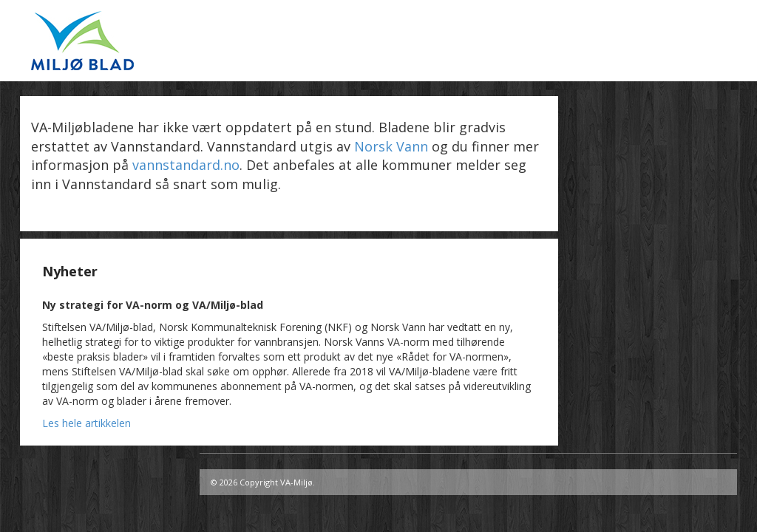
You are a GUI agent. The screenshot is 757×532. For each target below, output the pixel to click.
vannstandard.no (186, 165)
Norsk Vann (391, 146)
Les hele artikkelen (86, 423)
